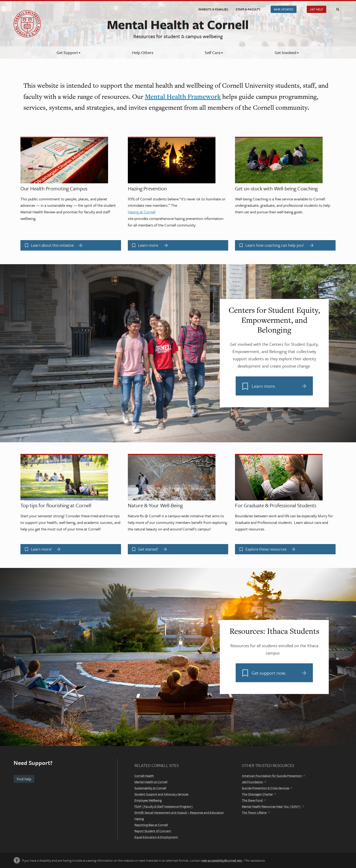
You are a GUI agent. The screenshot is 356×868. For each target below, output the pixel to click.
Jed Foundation (254, 782)
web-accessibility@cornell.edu (223, 860)
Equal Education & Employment (156, 837)
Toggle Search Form (338, 10)
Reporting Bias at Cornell (151, 825)
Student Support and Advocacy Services (161, 794)
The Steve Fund (254, 800)
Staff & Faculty (248, 9)
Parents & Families (213, 9)
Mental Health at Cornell (151, 782)
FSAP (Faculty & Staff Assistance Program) (164, 806)
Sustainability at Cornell (150, 788)
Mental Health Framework (183, 96)
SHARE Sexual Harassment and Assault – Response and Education (179, 812)
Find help (24, 779)
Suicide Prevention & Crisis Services (267, 788)
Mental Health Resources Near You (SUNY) (273, 806)
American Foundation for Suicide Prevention (273, 776)
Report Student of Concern (153, 831)
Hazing (139, 819)
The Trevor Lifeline (256, 812)
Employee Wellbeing (148, 800)
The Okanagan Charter (259, 794)
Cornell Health (144, 776)
